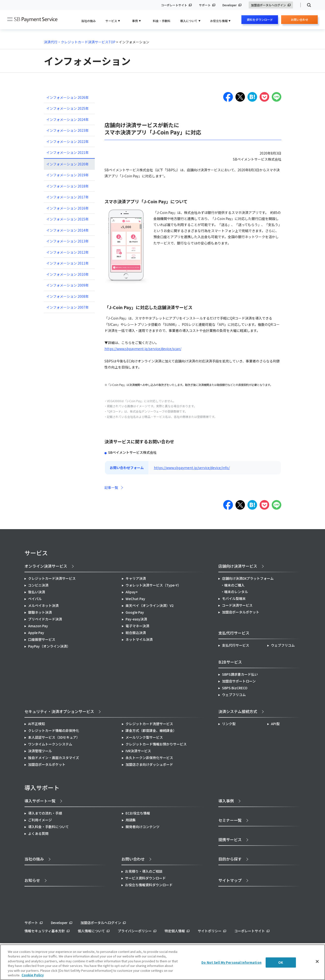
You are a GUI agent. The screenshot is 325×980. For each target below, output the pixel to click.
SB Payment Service (32, 20)
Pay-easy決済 (136, 619)
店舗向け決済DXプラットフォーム (248, 578)
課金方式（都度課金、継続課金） (151, 730)
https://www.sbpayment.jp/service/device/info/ (192, 468)
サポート (205, 5)
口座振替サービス (42, 639)
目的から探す (230, 859)
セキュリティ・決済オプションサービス (59, 711)
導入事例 (226, 801)
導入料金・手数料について (48, 827)
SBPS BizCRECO (235, 688)
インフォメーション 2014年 (67, 230)
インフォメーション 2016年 (67, 208)
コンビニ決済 (38, 585)
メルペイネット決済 (43, 605)
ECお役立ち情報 (138, 813)
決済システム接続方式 (238, 711)
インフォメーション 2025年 (67, 108)
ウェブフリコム (283, 645)
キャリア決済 (136, 578)
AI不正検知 (36, 724)
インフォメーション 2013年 (67, 241)
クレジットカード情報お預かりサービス (156, 744)
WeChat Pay (135, 599)
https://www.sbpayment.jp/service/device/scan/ (143, 349)
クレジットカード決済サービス (52, 578)
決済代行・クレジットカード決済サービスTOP (80, 42)
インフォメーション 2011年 (67, 263)
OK (281, 962)
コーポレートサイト (174, 5)
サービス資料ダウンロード (145, 878)
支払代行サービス (236, 645)
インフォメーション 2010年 (67, 274)
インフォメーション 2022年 (67, 141)
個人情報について (91, 931)
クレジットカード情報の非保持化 (54, 730)
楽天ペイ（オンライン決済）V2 (150, 605)
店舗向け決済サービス (238, 566)
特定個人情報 (175, 931)
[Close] (317, 962)
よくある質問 (38, 833)
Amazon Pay (38, 626)
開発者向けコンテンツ (143, 827)
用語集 (131, 820)
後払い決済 (37, 592)
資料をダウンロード (260, 20)
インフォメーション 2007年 (67, 307)
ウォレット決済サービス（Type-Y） (153, 585)
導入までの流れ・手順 (45, 813)
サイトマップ (230, 880)
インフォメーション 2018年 (67, 186)
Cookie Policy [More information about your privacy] (33, 975)
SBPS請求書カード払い (240, 674)
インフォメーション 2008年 (67, 296)
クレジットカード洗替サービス (149, 724)
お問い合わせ (300, 21)
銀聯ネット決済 (40, 612)
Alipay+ (132, 592)
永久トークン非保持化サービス (149, 758)
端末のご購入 (234, 585)
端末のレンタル (236, 592)
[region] (162, 962)
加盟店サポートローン (239, 681)
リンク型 (229, 724)
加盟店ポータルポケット (47, 764)
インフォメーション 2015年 (67, 219)
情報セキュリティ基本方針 (45, 931)
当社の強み (88, 21)
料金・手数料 (162, 21)
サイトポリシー (210, 931)
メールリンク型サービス (144, 737)
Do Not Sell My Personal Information (231, 962)
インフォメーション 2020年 (67, 164)
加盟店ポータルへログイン (269, 5)
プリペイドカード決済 (45, 619)
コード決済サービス (237, 605)
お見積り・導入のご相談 (144, 871)
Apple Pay (36, 633)
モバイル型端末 (234, 598)
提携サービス (230, 839)
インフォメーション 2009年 (67, 285)
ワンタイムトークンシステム (50, 744)
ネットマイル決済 (139, 639)
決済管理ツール (40, 751)
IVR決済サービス (138, 751)
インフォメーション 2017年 (67, 197)
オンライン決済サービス (46, 566)
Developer (230, 5)
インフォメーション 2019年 (67, 175)
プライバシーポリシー (135, 931)
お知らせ (32, 880)
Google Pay (135, 612)
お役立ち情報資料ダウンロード (149, 885)
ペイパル (35, 599)
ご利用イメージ (40, 820)
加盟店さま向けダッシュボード (149, 764)
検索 (307, 5)
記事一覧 (111, 487)
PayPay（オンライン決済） (49, 646)
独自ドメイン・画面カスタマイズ (54, 758)
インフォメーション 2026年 (67, 97)
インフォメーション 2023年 (67, 130)
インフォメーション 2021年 (67, 152)
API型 (275, 724)
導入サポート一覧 (40, 801)
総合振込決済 (136, 633)
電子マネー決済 (137, 626)
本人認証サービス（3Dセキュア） (54, 737)
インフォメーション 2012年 (67, 252)
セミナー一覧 (230, 820)
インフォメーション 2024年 (67, 119)
